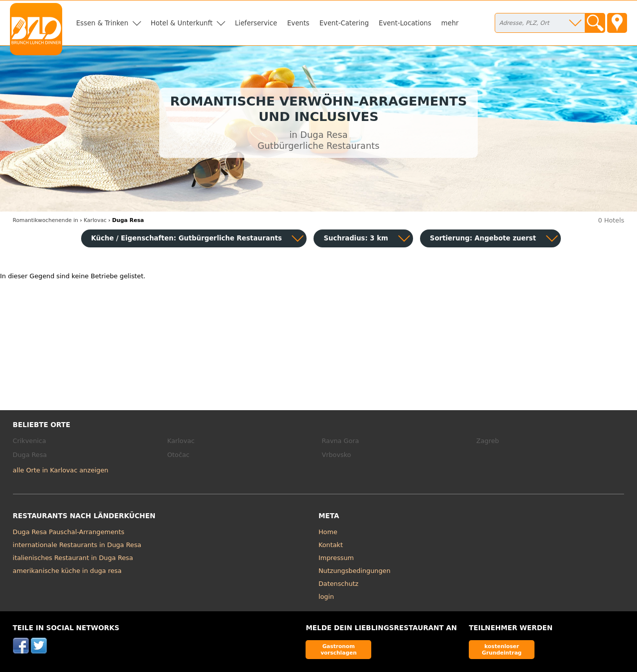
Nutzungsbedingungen (355, 571)
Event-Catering (344, 23)
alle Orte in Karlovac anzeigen (61, 470)
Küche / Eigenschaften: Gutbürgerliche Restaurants (186, 238)
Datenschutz (338, 584)
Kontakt (331, 545)
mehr (450, 23)
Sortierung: (483, 238)
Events (298, 23)
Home (328, 532)
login (326, 597)
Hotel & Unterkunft (182, 23)
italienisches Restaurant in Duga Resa (73, 558)
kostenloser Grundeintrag (502, 649)
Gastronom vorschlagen (339, 649)
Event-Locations (405, 23)
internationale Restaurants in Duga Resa (77, 545)
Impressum (336, 558)
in (46, 220)
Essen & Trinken (102, 23)
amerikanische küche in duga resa (67, 571)
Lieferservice (256, 23)
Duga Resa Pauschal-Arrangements (69, 532)
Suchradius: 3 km (356, 238)
